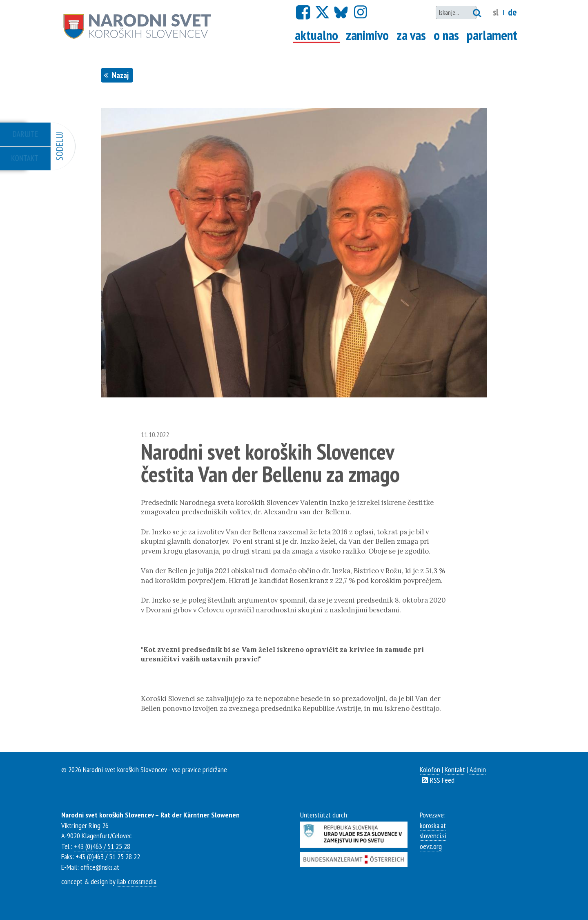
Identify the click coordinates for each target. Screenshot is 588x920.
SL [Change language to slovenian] (496, 12)
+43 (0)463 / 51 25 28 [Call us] (102, 846)
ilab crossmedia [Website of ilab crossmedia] (137, 881)
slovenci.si (433, 835)
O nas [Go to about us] (446, 35)
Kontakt (455, 769)
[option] (294, 253)
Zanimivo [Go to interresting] (367, 35)
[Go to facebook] (303, 12)
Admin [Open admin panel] (478, 769)
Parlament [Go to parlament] (492, 35)
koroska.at (433, 825)
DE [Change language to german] (512, 12)
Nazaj (117, 75)
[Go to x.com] (322, 13)
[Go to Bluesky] (340, 13)
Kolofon (430, 769)
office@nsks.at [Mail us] (100, 867)
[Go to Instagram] (361, 12)
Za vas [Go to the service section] (411, 35)
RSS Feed (437, 780)
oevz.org (431, 846)
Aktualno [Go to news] (317, 35)
